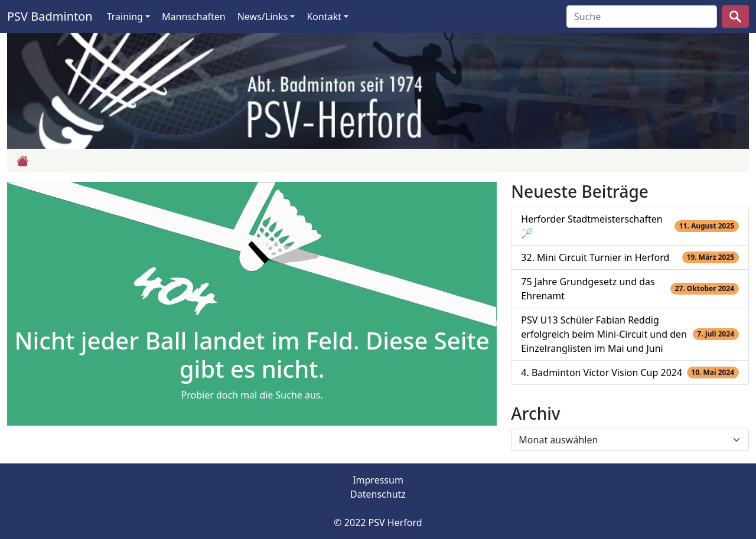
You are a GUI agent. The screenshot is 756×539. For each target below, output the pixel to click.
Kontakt (324, 17)
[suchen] (735, 17)
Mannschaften (194, 17)
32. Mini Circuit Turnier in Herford (595, 257)
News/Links (263, 17)
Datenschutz (378, 494)
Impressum (378, 480)
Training (125, 17)
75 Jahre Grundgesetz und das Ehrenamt (588, 289)
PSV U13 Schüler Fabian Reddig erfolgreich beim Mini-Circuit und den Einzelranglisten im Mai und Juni (604, 334)
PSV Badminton (50, 16)
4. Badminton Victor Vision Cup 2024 (602, 373)
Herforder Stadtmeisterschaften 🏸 (592, 226)
